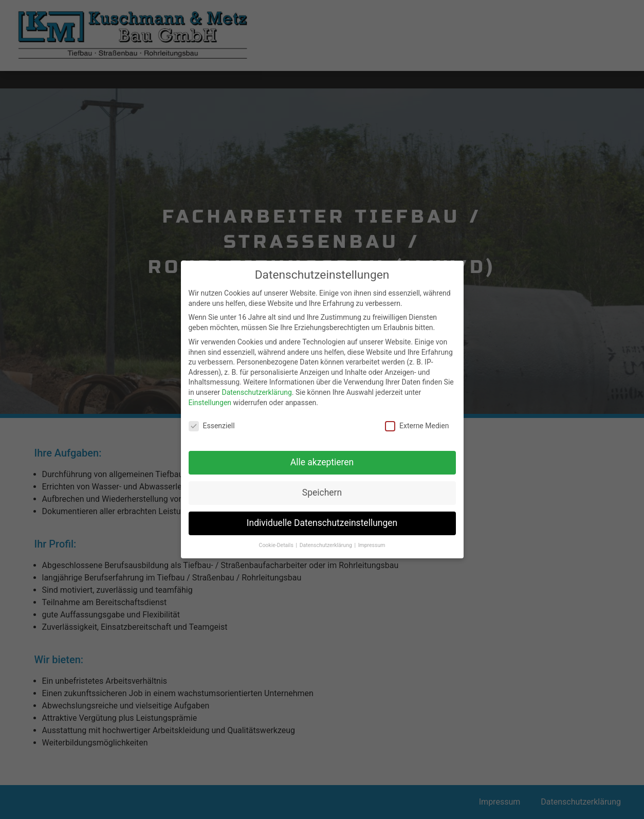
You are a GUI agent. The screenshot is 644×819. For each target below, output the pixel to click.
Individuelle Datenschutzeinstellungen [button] (322, 520)
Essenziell (212, 423)
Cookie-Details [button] (277, 542)
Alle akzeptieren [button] (322, 459)
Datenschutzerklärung (256, 389)
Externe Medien (417, 423)
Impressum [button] (372, 542)
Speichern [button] (322, 489)
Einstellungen (210, 399)
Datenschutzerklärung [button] (327, 542)
